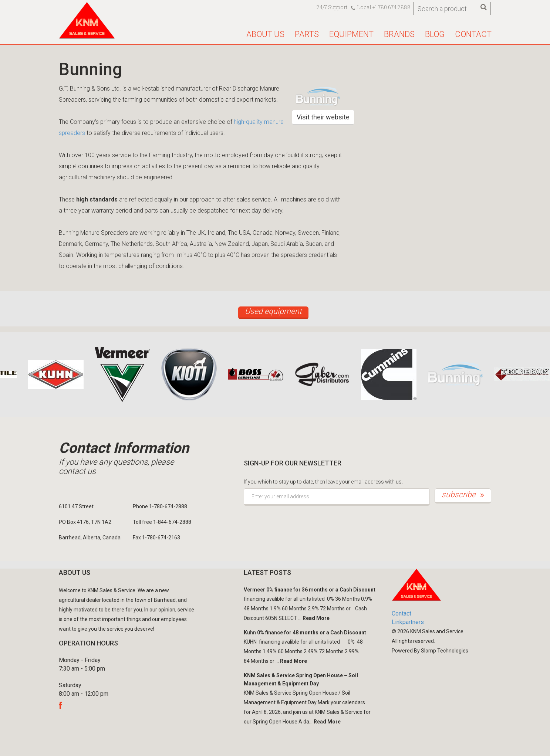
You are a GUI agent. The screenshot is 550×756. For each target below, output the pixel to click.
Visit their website (323, 117)
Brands (399, 34)
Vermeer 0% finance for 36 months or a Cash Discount (310, 590)
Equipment (351, 34)
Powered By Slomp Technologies (430, 651)
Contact (473, 34)
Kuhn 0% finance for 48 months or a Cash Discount (305, 633)
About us (265, 34)
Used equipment (273, 311)
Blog (435, 34)
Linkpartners (408, 622)
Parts (307, 34)
